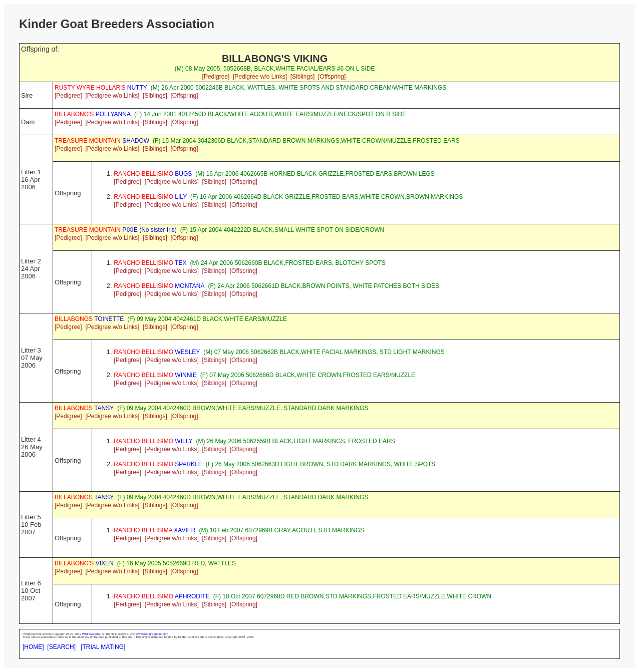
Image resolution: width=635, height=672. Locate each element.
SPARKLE (158, 464)
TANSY (84, 408)
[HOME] (33, 647)
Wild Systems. (92, 634)
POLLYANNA (93, 114)
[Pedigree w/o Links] (260, 77)
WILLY (153, 441)
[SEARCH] (61, 647)
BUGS (153, 174)
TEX (150, 263)
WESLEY (157, 352)
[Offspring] (332, 77)
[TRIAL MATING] (103, 647)
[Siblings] (303, 77)
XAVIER (154, 530)
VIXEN (84, 563)
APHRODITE (162, 596)
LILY (150, 197)
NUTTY (101, 88)
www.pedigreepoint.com (152, 634)
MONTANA (159, 286)
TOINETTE (89, 319)
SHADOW (102, 141)
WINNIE (155, 375)
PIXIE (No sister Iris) (116, 230)
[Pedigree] (216, 77)
